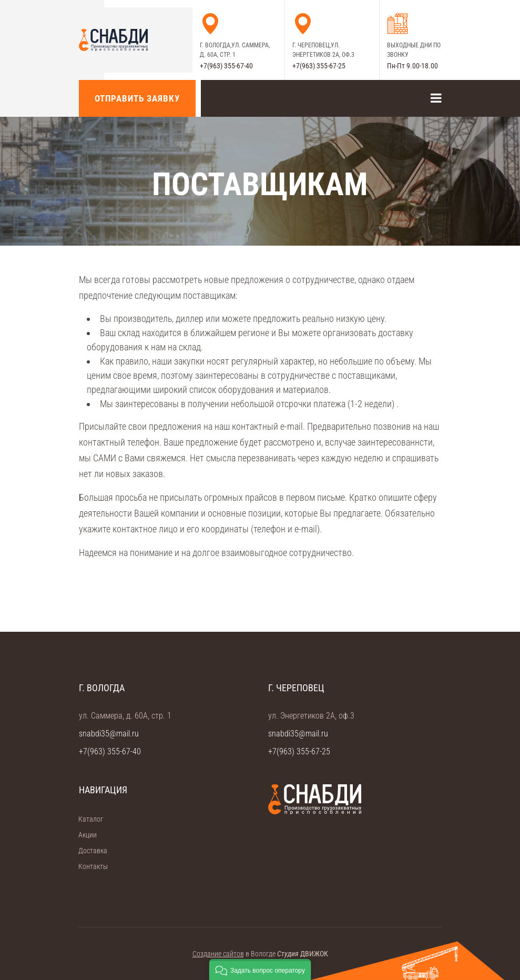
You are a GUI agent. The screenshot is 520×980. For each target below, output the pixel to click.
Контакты (90, 866)
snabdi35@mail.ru (109, 734)
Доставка (89, 851)
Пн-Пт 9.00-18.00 (412, 66)
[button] (260, 969)
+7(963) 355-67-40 (226, 66)
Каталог (87, 819)
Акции (84, 835)
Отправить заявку (137, 98)
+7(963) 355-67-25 (319, 66)
